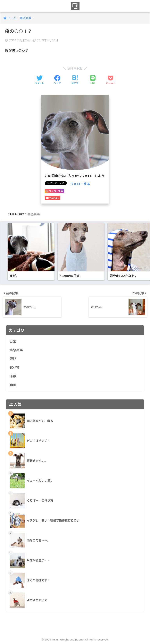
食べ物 (15, 368)
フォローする (80, 184)
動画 (13, 385)
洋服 (13, 376)
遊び (13, 359)
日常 (13, 342)
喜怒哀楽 (34, 214)
